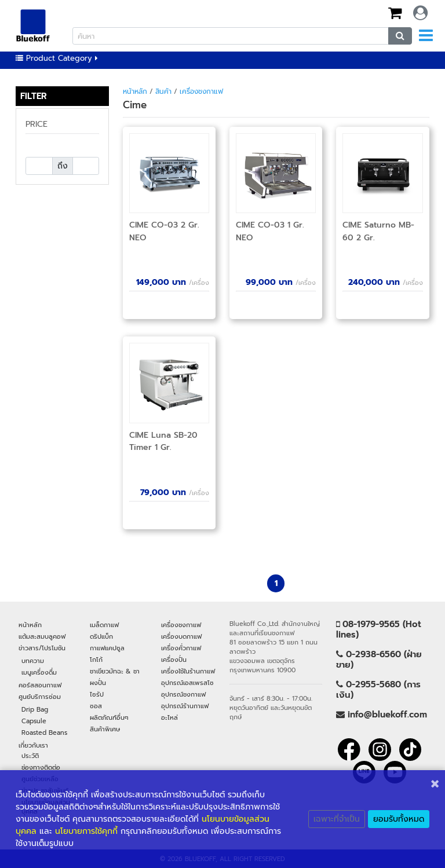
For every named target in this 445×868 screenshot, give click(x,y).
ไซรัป (97, 694)
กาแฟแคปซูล (107, 648)
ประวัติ (30, 756)
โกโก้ (96, 660)
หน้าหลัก (135, 91)
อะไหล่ (169, 717)
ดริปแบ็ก (101, 636)
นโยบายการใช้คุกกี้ (86, 831)
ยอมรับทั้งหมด (399, 819)
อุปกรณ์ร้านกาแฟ (185, 706)
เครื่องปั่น (174, 660)
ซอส (96, 706)
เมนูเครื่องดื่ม (39, 672)
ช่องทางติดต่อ (41, 767)
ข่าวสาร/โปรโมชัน (42, 648)
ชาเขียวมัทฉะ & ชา (115, 671)
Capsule (34, 721)
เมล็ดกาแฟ (104, 625)
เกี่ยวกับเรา (33, 745)
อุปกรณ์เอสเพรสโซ (187, 683)
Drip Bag (35, 709)
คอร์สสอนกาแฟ (40, 685)
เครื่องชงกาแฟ (201, 91)
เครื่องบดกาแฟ (181, 636)
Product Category (57, 58)
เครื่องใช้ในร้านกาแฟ (188, 671)
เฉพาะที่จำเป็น (337, 819)
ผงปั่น (98, 683)
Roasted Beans (44, 733)
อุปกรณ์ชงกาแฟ (183, 694)
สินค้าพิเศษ (105, 729)
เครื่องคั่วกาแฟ (181, 648)
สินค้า (163, 91)
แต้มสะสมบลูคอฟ (42, 636)
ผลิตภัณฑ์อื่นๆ (109, 717)
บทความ (33, 661)
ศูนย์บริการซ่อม (40, 697)
